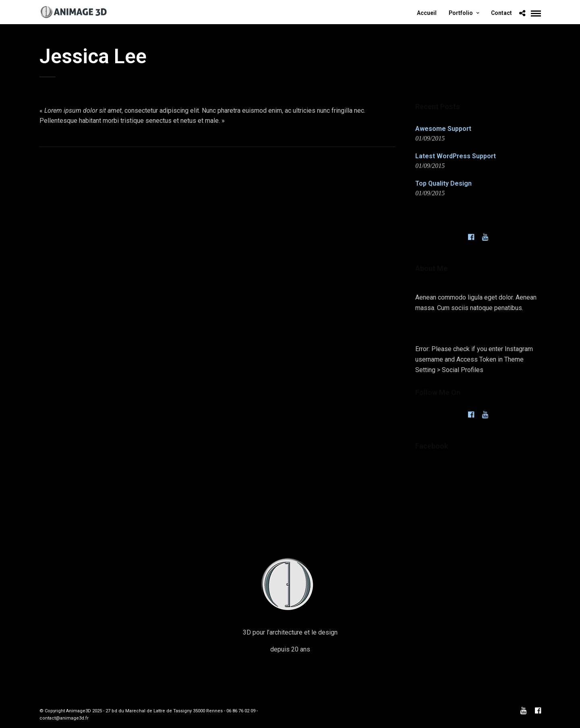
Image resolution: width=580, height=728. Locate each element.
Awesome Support (443, 129)
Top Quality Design (443, 183)
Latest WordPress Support (456, 156)
